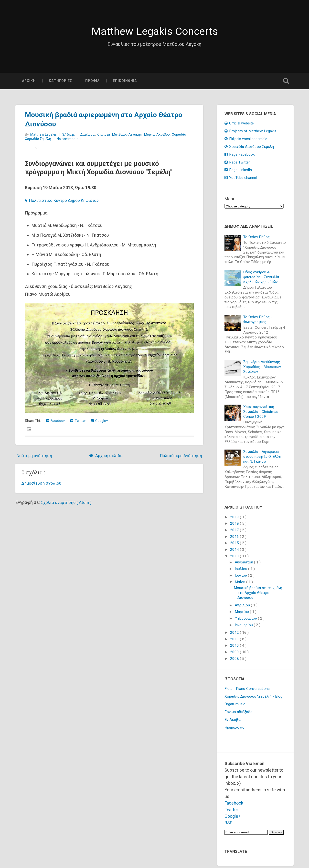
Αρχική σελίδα (109, 457)
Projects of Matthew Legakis (250, 133)
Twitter (78, 423)
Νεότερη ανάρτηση (36, 457)
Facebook (56, 423)
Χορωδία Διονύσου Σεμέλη (249, 149)
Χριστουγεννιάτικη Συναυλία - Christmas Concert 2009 (261, 414)
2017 (235, 532)
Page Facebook (240, 157)
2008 (235, 661)
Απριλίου (243, 608)
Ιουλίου (241, 571)
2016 (235, 539)
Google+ (99, 423)
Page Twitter (237, 164)
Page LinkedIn (238, 172)
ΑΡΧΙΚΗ (29, 83)
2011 (235, 641)
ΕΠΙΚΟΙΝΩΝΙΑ (125, 83)
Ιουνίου (241, 578)
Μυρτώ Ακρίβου (157, 137)
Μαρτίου (242, 614)
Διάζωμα (88, 137)
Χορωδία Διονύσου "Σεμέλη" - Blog (253, 699)
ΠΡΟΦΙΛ (92, 83)
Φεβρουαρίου (246, 621)
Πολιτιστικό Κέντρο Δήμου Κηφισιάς (64, 202)
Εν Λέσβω (233, 722)
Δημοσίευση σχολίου (43, 485)
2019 (235, 519)
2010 (235, 648)
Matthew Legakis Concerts (154, 32)
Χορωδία (179, 137)
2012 (235, 635)
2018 (235, 526)
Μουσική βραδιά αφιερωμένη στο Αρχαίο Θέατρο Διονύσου (258, 595)
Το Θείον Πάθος (256, 239)
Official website (239, 125)
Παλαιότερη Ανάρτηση (180, 457)
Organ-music (235, 706)
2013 (235, 558)
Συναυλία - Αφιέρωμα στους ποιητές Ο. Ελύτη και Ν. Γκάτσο (263, 459)
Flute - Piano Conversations (247, 691)
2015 (235, 545)
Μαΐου (240, 584)
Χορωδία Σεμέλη (38, 141)
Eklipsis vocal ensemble (246, 141)
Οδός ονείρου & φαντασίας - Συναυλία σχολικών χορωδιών (261, 279)
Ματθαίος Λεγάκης (127, 137)
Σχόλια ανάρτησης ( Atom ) (67, 505)
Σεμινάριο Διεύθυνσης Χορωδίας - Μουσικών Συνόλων (262, 369)
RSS (229, 825)
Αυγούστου (244, 565)
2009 (235, 654)
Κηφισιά (104, 137)
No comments (68, 141)
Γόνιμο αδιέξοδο (239, 714)
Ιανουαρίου (244, 627)
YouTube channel (241, 180)
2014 (235, 552)
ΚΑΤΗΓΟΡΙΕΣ (60, 83)
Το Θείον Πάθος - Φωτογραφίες (258, 322)
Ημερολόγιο (234, 730)
